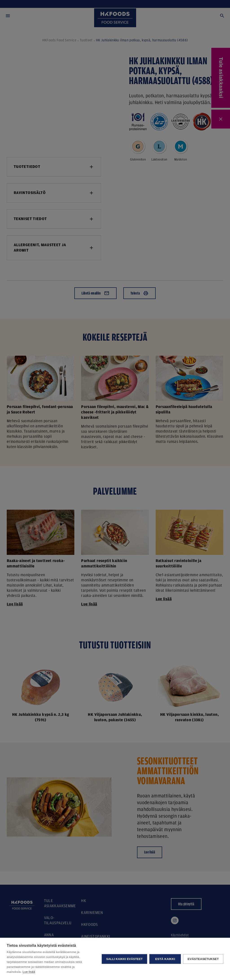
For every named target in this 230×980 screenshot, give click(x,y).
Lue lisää (29, 972)
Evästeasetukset (203, 959)
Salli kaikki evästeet (124, 959)
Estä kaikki (165, 959)
